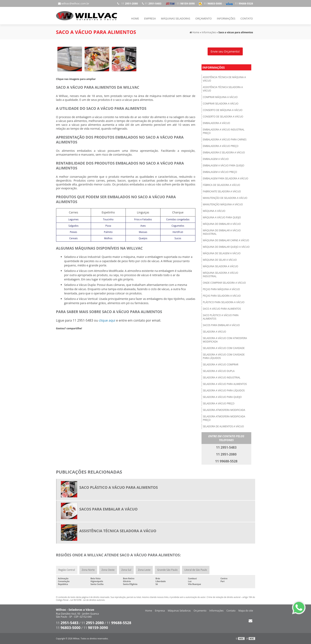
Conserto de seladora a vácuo (223, 116)
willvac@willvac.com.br (74, 3)
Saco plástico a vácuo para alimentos (221, 317)
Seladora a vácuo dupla (219, 371)
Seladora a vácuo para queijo (222, 397)
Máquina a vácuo (214, 211)
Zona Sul (126, 570)
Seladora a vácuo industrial (222, 377)
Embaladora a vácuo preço (221, 146)
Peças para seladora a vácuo (222, 296)
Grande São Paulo (168, 570)
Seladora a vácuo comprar (221, 364)
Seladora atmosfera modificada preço (224, 418)
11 (239, 3)
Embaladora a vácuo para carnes (225, 139)
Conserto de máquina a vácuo (223, 110)
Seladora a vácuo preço (219, 403)
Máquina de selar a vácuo (220, 260)
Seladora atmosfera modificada (224, 410)
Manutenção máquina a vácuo (223, 204)
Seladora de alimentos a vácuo (223, 426)
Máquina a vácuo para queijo (222, 217)
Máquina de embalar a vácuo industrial (222, 232)
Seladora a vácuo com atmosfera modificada (225, 340)
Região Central (67, 570)
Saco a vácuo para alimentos (222, 309)
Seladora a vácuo (215, 331)
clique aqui (107, 320)
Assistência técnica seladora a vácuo (223, 89)
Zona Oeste (108, 570)
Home (135, 18)
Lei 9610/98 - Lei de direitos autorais (88, 600)
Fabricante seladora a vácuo (222, 191)
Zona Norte (88, 570)
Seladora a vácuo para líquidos (224, 390)
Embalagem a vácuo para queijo (224, 165)
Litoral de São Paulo (196, 570)
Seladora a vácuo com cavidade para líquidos (224, 356)
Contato (247, 18)
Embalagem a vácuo (216, 159)
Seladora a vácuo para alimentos (225, 384)
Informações (226, 18)
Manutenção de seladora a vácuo (225, 198)
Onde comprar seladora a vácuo (224, 283)
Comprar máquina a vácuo (220, 97)
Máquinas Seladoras (176, 18)
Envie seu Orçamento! (225, 51)
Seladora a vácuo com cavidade (224, 348)
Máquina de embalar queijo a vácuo (226, 247)
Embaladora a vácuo (217, 123)
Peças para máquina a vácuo (221, 289)
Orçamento (204, 18)
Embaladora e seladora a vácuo (224, 152)
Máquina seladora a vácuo (221, 266)
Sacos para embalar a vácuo (221, 325)
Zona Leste (144, 570)
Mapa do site (246, 611)
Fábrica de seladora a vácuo (222, 185)
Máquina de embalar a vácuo (222, 224)
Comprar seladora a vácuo (221, 103)
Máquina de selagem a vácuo (222, 253)
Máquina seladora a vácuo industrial (221, 274)
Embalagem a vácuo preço (220, 172)
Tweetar (62, 334)
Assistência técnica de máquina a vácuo (224, 79)
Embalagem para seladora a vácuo (226, 178)
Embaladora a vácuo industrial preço (224, 131)
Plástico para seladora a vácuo (224, 302)
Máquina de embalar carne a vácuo (226, 240)
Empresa (150, 18)
